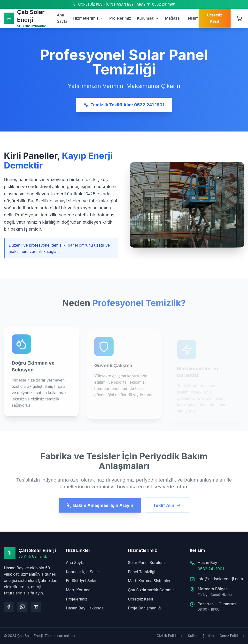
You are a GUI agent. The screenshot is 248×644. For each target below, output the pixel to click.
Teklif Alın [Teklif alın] (167, 509)
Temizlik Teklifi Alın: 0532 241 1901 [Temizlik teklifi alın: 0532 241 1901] (124, 105)
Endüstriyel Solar (81, 581)
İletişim (192, 18)
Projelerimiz (120, 18)
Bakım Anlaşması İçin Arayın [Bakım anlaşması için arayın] (100, 509)
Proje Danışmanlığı (145, 608)
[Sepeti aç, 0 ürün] (239, 18)
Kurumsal (148, 18)
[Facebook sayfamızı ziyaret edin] (9, 607)
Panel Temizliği (142, 572)
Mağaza (172, 18)
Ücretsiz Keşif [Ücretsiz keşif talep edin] (215, 18)
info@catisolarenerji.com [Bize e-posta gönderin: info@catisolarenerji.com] (220, 579)
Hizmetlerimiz (88, 18)
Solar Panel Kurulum (146, 563)
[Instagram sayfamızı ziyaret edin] (22, 607)
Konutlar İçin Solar (82, 572)
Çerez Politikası (232, 636)
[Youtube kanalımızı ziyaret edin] (36, 607)
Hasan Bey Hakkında (85, 608)
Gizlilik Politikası (169, 636)
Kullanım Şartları (201, 636)
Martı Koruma (78, 590)
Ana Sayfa (75, 563)
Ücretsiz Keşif (141, 599)
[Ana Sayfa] (30, 18)
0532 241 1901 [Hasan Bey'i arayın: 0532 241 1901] (164, 4)
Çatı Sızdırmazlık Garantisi (152, 590)
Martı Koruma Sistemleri (150, 581)
